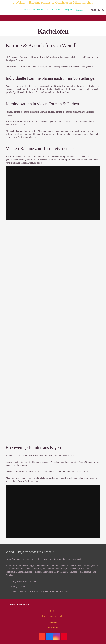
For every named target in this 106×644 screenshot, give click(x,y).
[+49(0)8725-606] (8, 587)
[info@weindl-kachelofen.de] (8, 581)
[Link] (8, 10)
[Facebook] (49, 636)
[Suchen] (18, 10)
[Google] (42, 636)
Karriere (53, 611)
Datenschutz (53, 623)
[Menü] (53, 18)
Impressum (53, 628)
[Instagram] (57, 636)
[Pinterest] (64, 636)
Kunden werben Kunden (53, 616)
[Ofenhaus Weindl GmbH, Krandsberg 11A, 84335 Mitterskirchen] (8, 592)
